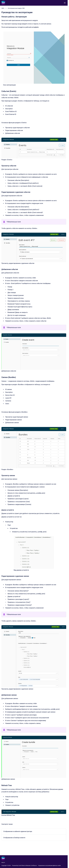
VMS (3, 8)
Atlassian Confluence (31, 865)
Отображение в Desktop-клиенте (14, 838)
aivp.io (3, 862)
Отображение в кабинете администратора (18, 831)
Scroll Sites (21, 865)
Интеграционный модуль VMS (16, 8)
